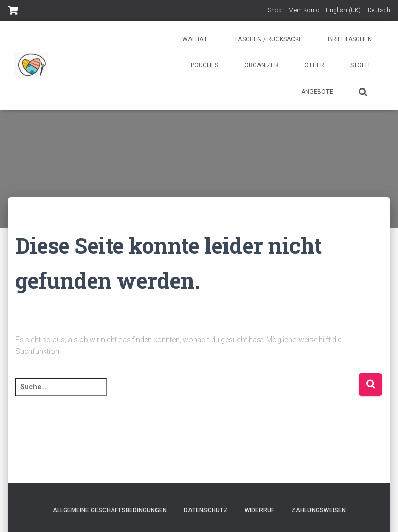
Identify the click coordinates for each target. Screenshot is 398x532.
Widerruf (259, 510)
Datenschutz (206, 510)
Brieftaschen (350, 39)
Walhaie (195, 39)
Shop (275, 10)
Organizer (261, 65)
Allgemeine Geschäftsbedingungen (110, 510)
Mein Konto (304, 10)
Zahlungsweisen (319, 510)
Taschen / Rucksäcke (268, 39)
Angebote (317, 92)
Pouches (204, 65)
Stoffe (361, 65)
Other (314, 65)
